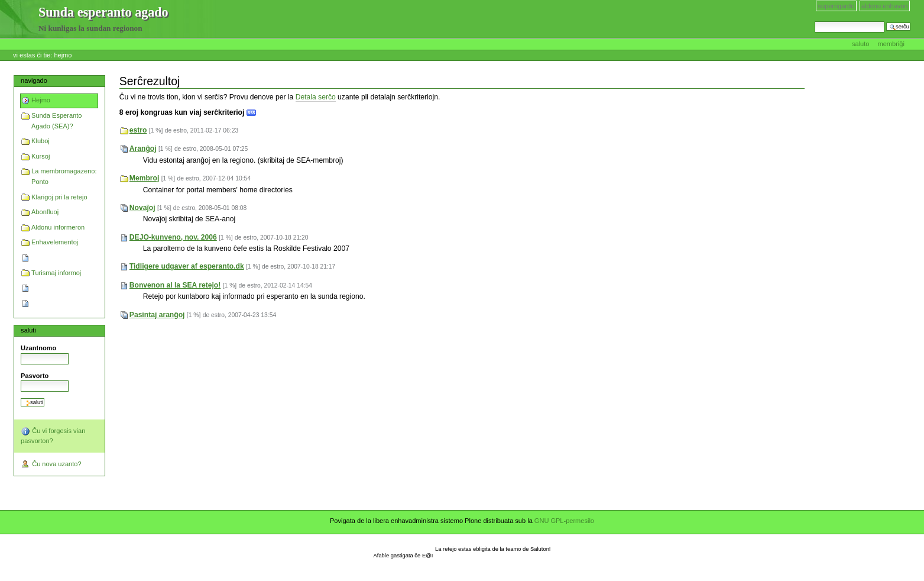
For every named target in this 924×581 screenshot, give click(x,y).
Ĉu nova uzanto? (51, 464)
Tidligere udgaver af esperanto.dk (187, 266)
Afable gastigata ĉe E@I (403, 556)
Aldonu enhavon (885, 6)
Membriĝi (891, 44)
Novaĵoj (142, 208)
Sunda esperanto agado (20, 20)
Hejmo (63, 55)
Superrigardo (836, 6)
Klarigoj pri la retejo (59, 197)
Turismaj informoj (56, 273)
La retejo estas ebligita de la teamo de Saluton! (493, 549)
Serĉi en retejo (814, 21)
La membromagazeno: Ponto (64, 176)
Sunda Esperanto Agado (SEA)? (56, 121)
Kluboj (40, 141)
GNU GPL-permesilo (564, 521)
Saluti (28, 330)
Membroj (145, 178)
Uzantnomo (38, 348)
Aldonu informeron (58, 227)
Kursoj (40, 156)
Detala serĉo (316, 97)
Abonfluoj (45, 212)
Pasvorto (35, 376)
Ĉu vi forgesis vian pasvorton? (53, 435)
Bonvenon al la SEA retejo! (175, 285)
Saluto (862, 44)
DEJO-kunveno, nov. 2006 (173, 237)
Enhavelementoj (55, 242)
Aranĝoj (143, 149)
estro (138, 130)
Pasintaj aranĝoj (157, 315)
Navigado (34, 80)
